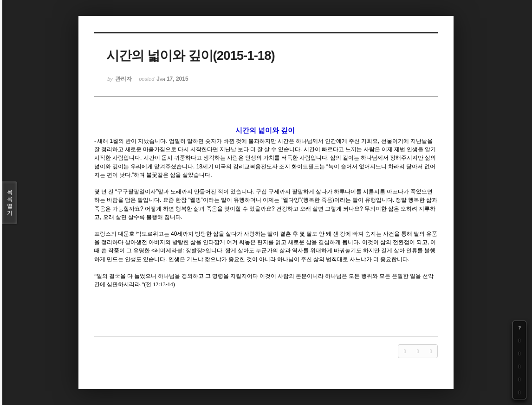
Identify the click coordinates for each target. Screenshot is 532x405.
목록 (10, 203)
